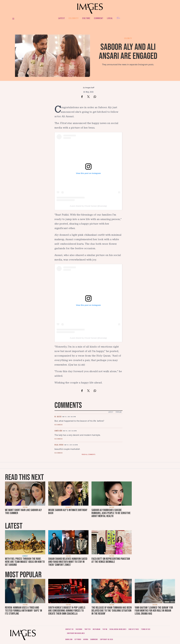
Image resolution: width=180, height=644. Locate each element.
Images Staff (90, 88)
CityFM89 (78, 639)
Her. (119, 18)
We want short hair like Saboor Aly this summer (23, 512)
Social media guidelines (118, 629)
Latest (62, 18)
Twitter (87, 629)
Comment (99, 18)
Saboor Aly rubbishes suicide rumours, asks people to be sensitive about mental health (111, 513)
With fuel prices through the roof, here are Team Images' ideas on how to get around (25, 562)
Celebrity (74, 18)
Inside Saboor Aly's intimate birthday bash (68, 512)
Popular (119, 412)
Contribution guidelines (76, 633)
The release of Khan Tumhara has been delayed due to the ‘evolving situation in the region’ (112, 611)
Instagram (96, 629)
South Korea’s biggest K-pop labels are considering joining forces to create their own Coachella (67, 611)
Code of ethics (134, 629)
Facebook (79, 629)
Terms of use (146, 629)
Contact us (69, 629)
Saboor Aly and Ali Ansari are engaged (128, 52)
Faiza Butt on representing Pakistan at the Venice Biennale (111, 560)
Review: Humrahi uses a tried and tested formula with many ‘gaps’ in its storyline (23, 611)
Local (110, 18)
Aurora (86, 639)
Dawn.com (69, 639)
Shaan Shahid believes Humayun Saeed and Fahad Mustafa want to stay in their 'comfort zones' (68, 562)
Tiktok (105, 629)
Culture (86, 18)
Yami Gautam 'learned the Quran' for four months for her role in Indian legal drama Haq (154, 611)
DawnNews (94, 639)
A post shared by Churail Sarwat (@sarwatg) (88, 206)
